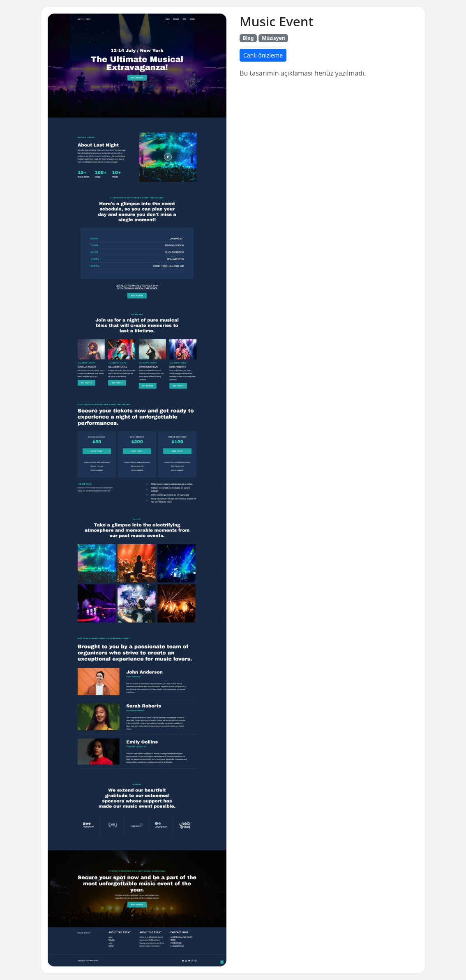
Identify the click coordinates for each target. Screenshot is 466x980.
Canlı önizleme (263, 55)
